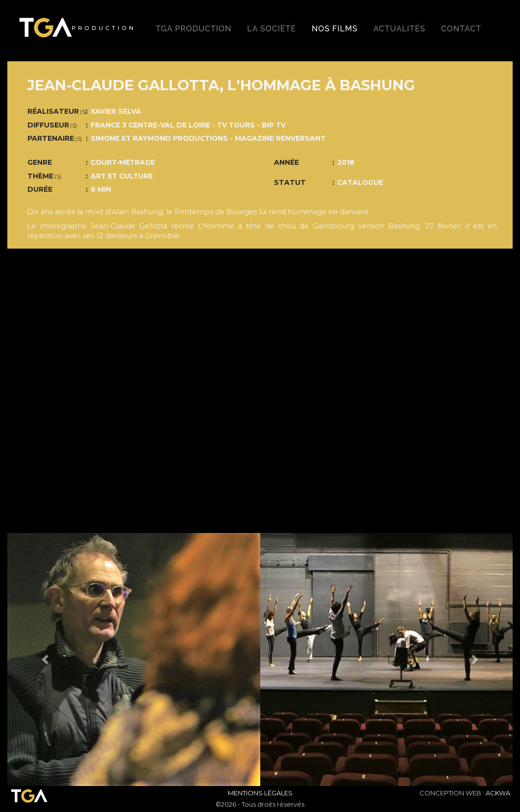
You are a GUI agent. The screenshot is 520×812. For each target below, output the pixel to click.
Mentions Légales (260, 793)
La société (272, 29)
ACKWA (498, 793)
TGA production (194, 29)
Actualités (399, 29)
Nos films (335, 29)
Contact (461, 29)
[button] (45, 660)
